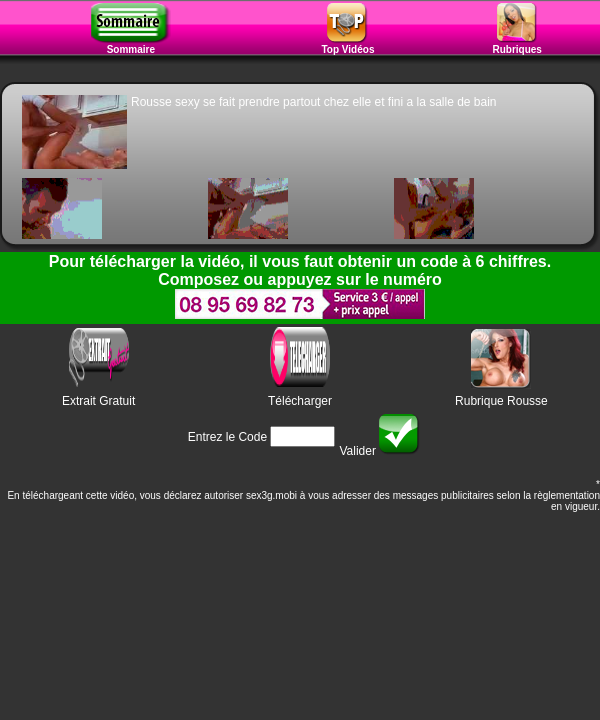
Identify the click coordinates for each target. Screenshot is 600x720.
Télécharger (300, 401)
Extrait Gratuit (98, 401)
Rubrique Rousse (501, 401)
